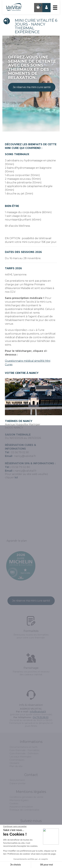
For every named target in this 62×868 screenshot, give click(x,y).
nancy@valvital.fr (25, 456)
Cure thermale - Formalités (24, 750)
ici (16, 477)
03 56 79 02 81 (20, 452)
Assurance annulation (21, 807)
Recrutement (17, 780)
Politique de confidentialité (24, 810)
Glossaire (14, 763)
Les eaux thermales (20, 757)
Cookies (14, 803)
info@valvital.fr (38, 712)
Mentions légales (19, 800)
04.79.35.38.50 (41, 717)
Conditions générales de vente (26, 797)
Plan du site (16, 766)
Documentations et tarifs (23, 747)
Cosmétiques (17, 760)
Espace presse (18, 783)
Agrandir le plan (17, 541)
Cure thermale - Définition (24, 753)
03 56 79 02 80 (21, 467)
